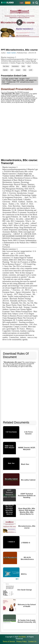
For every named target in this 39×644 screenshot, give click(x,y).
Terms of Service (9, 641)
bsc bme (6, 66)
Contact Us (32, 641)
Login (22, 3)
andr (31, 70)
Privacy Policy (22, 641)
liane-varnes (11, 53)
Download (4, 92)
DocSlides (22, 637)
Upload (28, 3)
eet (12, 70)
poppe (18, 70)
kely (25, 70)
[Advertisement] (20, 43)
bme (23, 66)
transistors (15, 66)
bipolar (5, 70)
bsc (29, 66)
